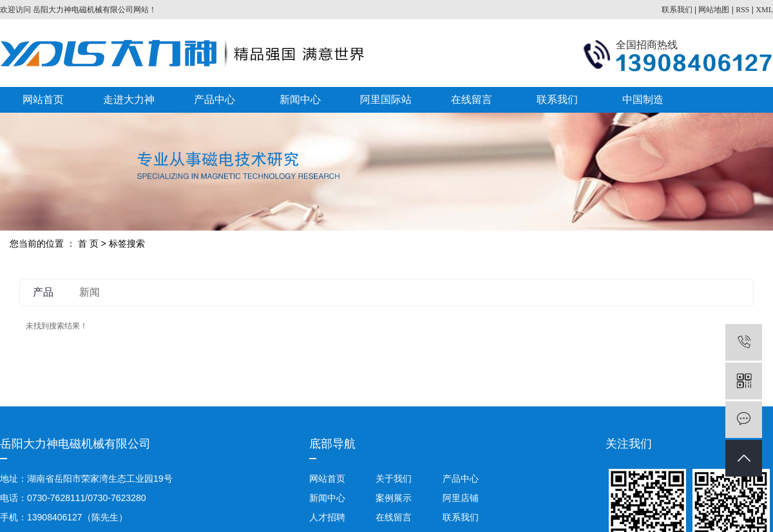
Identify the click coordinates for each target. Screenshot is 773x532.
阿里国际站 (386, 100)
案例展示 (394, 498)
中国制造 (643, 100)
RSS (742, 10)
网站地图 (714, 10)
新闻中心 (300, 100)
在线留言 (472, 100)
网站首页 (43, 100)
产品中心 (215, 100)
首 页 (88, 243)
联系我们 (677, 10)
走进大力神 (129, 100)
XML (764, 10)
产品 (43, 292)
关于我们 (394, 479)
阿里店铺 (459, 498)
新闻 (90, 292)
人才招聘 (327, 517)
